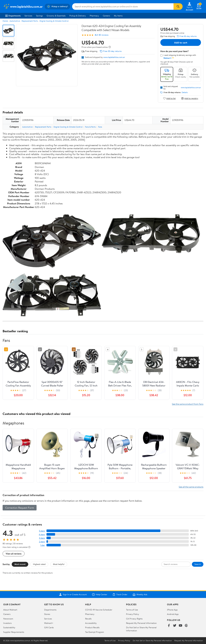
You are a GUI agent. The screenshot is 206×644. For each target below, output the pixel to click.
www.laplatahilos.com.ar (114, 57)
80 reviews (103, 35)
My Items (118, 16)
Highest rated (39, 564)
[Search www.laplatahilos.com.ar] (123, 7)
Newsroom (8, 619)
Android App (173, 614)
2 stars (42, 542)
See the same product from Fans (188, 404)
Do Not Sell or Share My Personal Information (152, 641)
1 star (43, 545)
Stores (47, 614)
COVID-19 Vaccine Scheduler (99, 610)
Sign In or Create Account (73, 595)
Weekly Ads (140, 595)
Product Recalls (92, 627)
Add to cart (181, 42)
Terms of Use (132, 610)
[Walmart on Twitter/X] (175, 626)
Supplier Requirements (14, 632)
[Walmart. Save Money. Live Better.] (23, 7)
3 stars (42, 538)
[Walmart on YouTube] (180, 626)
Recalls (88, 619)
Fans (100, 127)
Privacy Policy (133, 614)
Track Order (120, 595)
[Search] (178, 7)
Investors (7, 623)
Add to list (169, 98)
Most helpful (59, 564)
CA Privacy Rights (134, 619)
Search (198, 564)
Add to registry (190, 98)
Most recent (20, 564)
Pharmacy (94, 16)
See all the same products (191, 487)
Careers (106, 16)
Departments (13, 16)
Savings (39, 16)
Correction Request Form (20, 508)
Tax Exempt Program (95, 632)
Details (185, 92)
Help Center (100, 595)
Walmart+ (49, 623)
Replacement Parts (30, 21)
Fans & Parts (90, 127)
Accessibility (91, 623)
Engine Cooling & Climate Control (54, 21)
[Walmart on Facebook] (169, 626)
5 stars (42, 531)
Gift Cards (49, 627)
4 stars (42, 534)
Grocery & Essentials (56, 16)
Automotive (15, 21)
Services (28, 16)
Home (5, 21)
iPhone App (172, 610)
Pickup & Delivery (78, 16)
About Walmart (10, 610)
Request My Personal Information (141, 623)
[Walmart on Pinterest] (186, 626)
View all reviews (14, 554)
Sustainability (9, 627)
